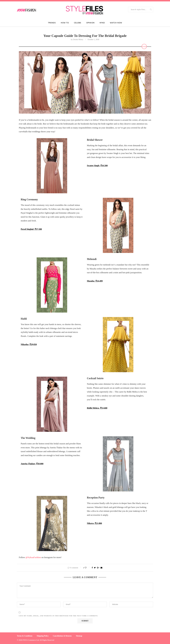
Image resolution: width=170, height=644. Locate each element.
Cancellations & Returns (62, 636)
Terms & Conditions (25, 636)
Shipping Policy (43, 636)
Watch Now (116, 23)
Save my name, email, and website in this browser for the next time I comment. (58, 616)
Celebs (78, 23)
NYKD (102, 23)
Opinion (90, 23)
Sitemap (79, 636)
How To (65, 23)
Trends (52, 23)
